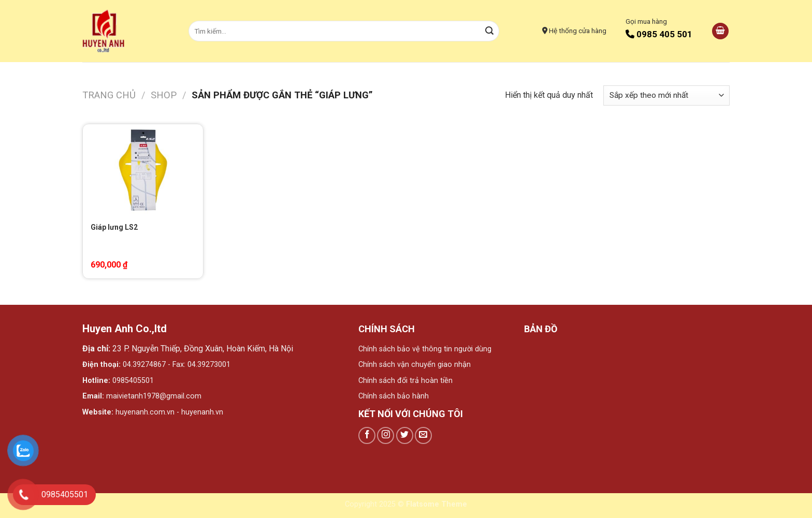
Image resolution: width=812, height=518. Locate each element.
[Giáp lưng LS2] (143, 170)
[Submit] (490, 31)
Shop (164, 95)
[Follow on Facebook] (367, 435)
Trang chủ (109, 95)
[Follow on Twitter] (405, 435)
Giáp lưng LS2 (114, 227)
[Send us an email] (423, 435)
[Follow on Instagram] (386, 435)
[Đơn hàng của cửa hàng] (666, 95)
